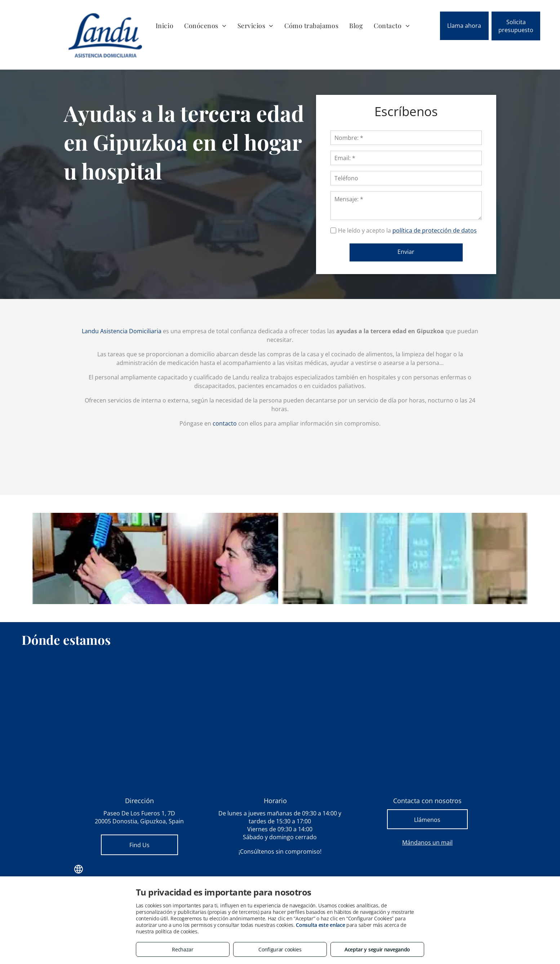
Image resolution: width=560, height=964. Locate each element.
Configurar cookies (280, 949)
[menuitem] (165, 25)
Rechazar (183, 949)
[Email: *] (418, 158)
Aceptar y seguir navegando (377, 949)
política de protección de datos (446, 230)
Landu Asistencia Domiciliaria (122, 331)
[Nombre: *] (418, 138)
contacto (225, 423)
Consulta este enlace (320, 925)
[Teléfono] (418, 178)
